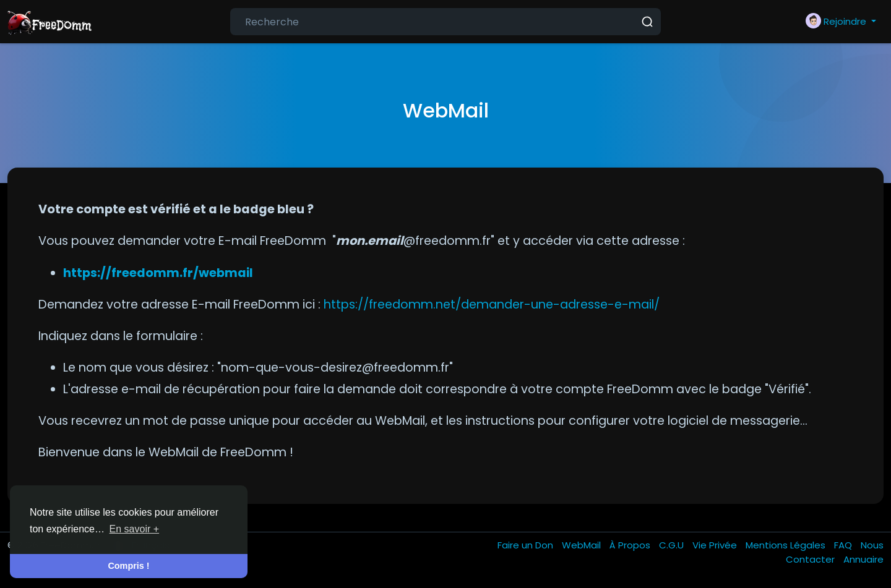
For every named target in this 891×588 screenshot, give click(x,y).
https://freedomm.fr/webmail (158, 273)
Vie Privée (716, 545)
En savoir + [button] (134, 529)
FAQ (844, 545)
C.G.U (673, 545)
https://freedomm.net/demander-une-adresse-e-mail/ (492, 305)
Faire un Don (527, 545)
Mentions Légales (787, 545)
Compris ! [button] (128, 566)
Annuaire (863, 559)
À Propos (631, 545)
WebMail (583, 545)
